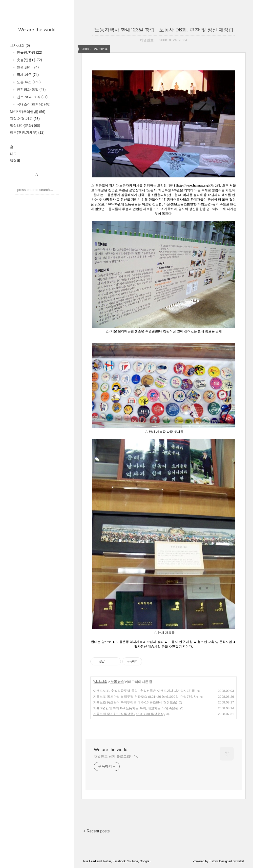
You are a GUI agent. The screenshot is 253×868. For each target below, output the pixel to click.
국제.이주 (27, 75)
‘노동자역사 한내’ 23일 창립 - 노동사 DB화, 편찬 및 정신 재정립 (164, 30)
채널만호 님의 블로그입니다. (116, 756)
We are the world (37, 30)
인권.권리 (27, 67)
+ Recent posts (96, 831)
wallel (240, 861)
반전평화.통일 (31, 89)
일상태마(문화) (25, 126)
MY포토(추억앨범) (28, 112)
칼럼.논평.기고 (25, 119)
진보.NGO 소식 (32, 97)
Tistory (213, 861)
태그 (13, 154)
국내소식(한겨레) (33, 104)
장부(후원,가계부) (27, 132)
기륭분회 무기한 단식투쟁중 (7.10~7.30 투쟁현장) (129, 714)
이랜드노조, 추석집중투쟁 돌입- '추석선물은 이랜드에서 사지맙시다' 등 (144, 691)
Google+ (145, 861)
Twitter (107, 861)
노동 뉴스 (28, 82)
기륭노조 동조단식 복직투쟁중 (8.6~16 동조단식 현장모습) (135, 702)
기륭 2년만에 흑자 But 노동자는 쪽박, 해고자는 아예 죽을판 (136, 708)
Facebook (119, 861)
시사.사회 (20, 45)
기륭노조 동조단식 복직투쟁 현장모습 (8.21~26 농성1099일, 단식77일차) (146, 697)
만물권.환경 (29, 52)
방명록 (15, 161)
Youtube (133, 861)
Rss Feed (90, 861)
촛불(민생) (29, 60)
